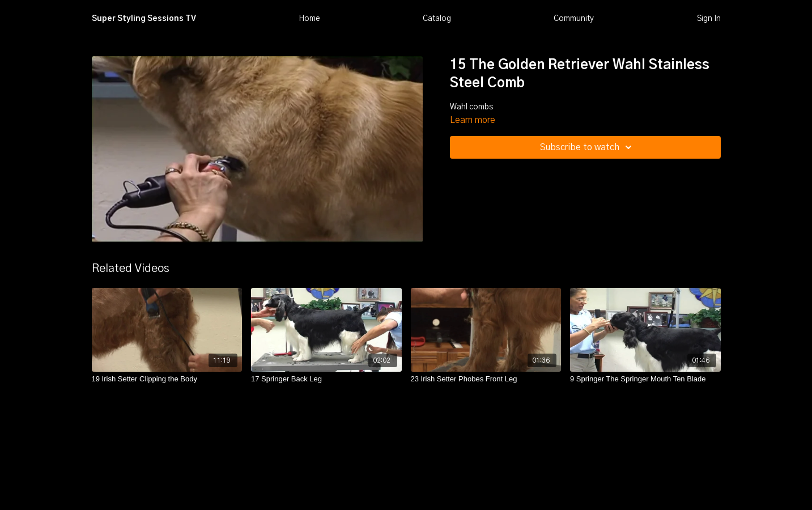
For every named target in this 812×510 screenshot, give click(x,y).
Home (309, 19)
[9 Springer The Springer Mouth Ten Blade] (645, 379)
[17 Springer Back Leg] (326, 379)
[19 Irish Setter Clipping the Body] (167, 379)
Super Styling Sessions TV (144, 19)
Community (574, 19)
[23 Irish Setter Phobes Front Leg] (486, 379)
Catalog (437, 19)
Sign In (709, 19)
